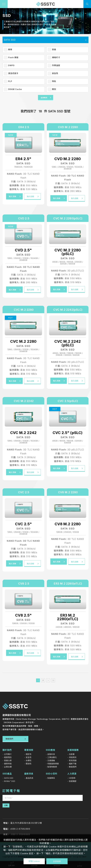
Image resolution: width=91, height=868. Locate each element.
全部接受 (57, 861)
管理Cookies (34, 861)
